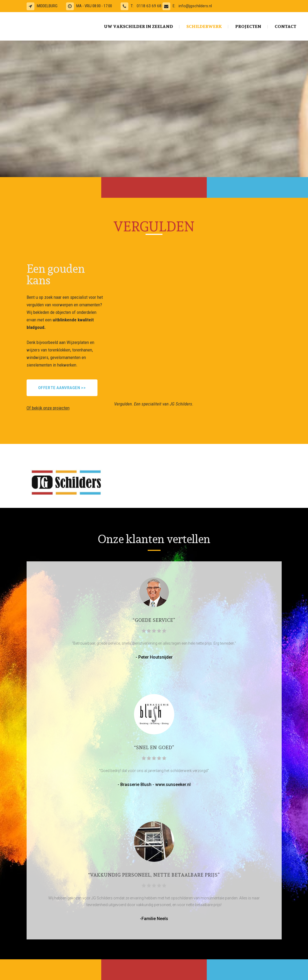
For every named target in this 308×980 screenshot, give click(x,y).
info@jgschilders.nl (195, 6)
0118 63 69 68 (150, 6)
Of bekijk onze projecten (48, 408)
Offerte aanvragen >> (62, 388)
